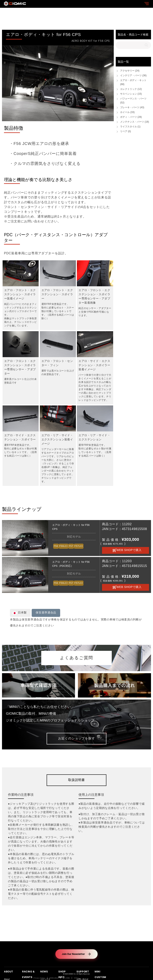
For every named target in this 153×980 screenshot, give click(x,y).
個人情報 (66, 978)
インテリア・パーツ (133, 76)
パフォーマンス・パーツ (133, 101)
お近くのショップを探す (77, 739)
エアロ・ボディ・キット (133, 82)
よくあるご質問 (76, 658)
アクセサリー (130, 71)
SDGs (76, 978)
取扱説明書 (76, 780)
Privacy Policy (39, 978)
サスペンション (131, 94)
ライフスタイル (130, 127)
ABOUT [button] (9, 972)
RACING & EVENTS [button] (28, 974)
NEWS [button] (44, 972)
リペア (126, 131)
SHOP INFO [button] (62, 974)
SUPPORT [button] (83, 972)
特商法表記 (54, 978)
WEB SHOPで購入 (129, 550)
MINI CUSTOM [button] (100, 974)
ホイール (127, 112)
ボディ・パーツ (131, 117)
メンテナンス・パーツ (135, 122)
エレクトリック (131, 89)
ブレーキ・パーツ (132, 108)
